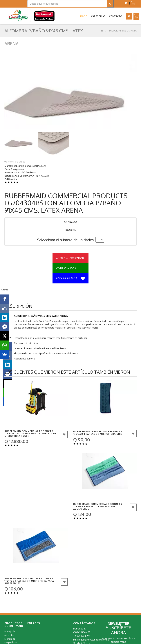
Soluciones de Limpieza (123, 31)
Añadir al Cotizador (70, 215)
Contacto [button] (116, 16)
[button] (126, 3)
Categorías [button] (98, 16)
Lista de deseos (70, 236)
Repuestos (10, 611)
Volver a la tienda (15, 119)
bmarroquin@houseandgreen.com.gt (92, 597)
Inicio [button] (84, 16)
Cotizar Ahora (66, 225)
